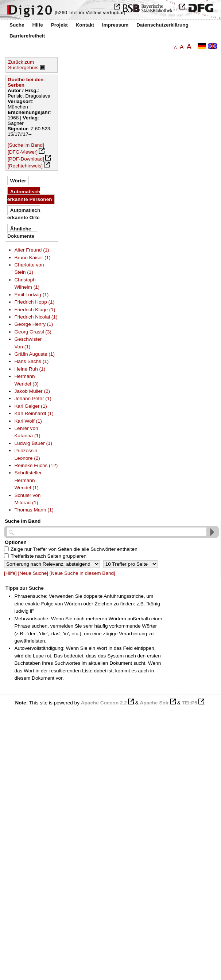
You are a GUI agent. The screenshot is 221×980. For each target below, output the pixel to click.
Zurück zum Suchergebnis (23, 65)
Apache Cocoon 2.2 (104, 703)
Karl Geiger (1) (31, 406)
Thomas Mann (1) (34, 510)
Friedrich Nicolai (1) (36, 317)
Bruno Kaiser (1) (33, 258)
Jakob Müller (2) (32, 391)
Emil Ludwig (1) (32, 295)
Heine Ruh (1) (30, 369)
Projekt (59, 25)
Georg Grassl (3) (33, 332)
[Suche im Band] (26, 145)
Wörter (18, 181)
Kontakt (85, 25)
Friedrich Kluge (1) (35, 310)
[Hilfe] (10, 573)
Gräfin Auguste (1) (35, 354)
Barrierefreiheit (27, 36)
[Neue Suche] (33, 573)
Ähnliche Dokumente (21, 232)
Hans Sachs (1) (32, 361)
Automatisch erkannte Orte (24, 214)
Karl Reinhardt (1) (34, 413)
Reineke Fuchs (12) (36, 465)
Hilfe (37, 25)
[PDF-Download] (26, 159)
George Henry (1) (34, 324)
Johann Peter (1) (33, 398)
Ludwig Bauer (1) (34, 443)
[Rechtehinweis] (25, 166)
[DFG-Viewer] (23, 152)
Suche (17, 25)
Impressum (115, 25)
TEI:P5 (189, 703)
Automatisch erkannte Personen (30, 195)
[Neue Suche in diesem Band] (82, 573)
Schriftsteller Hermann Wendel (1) (28, 480)
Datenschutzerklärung (162, 25)
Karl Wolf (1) (28, 421)
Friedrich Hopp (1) (35, 302)
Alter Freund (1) (32, 250)
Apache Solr (154, 703)
